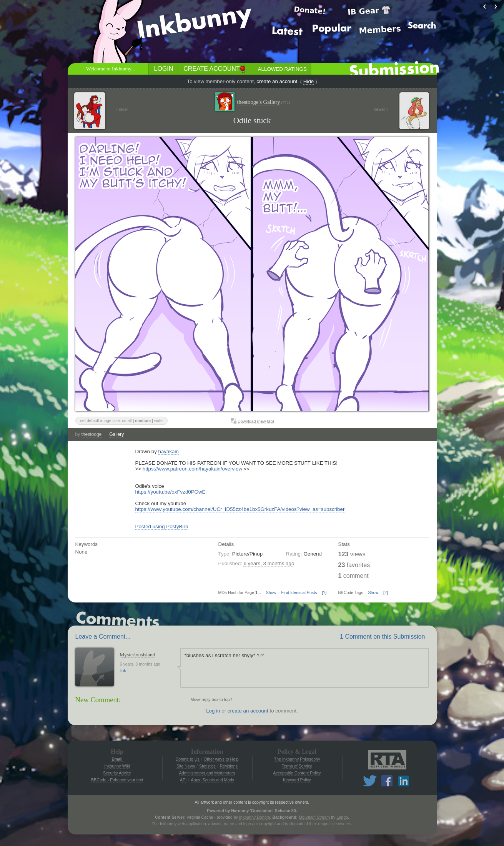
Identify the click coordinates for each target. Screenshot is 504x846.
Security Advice (117, 773)
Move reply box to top (210, 699)
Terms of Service (297, 766)
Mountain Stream (314, 817)
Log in (213, 711)
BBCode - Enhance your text (117, 780)
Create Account (211, 69)
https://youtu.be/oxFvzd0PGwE (170, 492)
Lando (342, 817)
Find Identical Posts (299, 592)
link (123, 671)
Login (164, 69)
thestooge (92, 434)
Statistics (207, 766)
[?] (324, 592)
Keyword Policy (297, 780)
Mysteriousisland (138, 655)
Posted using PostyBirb (162, 526)
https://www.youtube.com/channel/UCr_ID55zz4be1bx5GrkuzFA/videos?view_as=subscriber (240, 509)
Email (117, 759)
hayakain (169, 451)
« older (122, 109)
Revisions (229, 766)
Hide (309, 81)
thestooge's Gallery (263, 102)
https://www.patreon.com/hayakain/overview (192, 469)
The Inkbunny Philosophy (297, 759)
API (183, 780)
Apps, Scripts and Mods (212, 780)
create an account (277, 81)
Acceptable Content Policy (297, 773)
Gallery (116, 434)
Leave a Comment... (103, 637)
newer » (381, 109)
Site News (186, 766)
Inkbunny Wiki (117, 766)
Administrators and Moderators (207, 773)
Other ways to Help (221, 759)
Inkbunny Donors (255, 817)
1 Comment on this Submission (382, 637)
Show (271, 592)
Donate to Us (188, 759)
